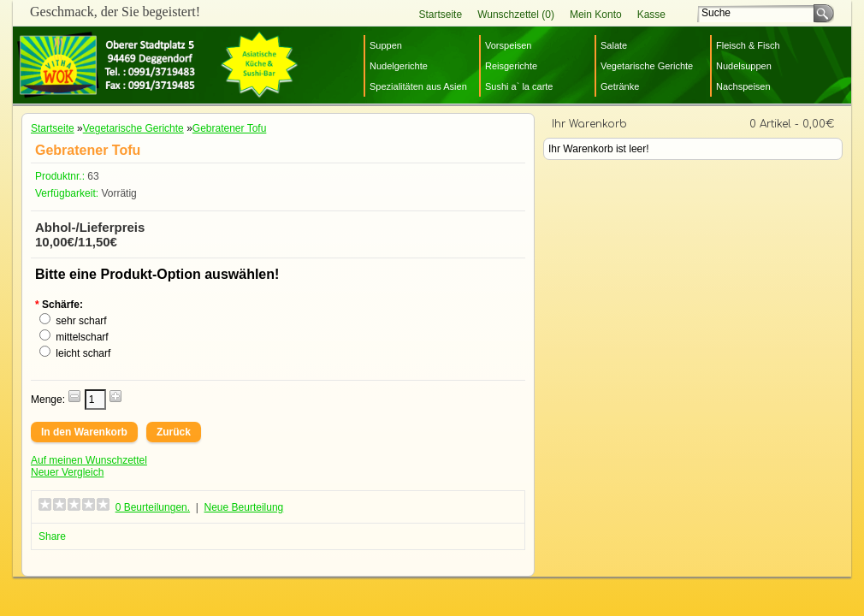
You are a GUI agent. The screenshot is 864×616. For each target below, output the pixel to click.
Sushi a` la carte (519, 86)
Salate (614, 45)
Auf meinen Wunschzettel (89, 460)
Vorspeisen (508, 45)
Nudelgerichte (399, 66)
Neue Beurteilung (244, 507)
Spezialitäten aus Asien (418, 86)
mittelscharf (82, 337)
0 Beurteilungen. (153, 507)
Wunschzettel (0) (516, 15)
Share (52, 536)
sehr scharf (81, 321)
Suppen (386, 45)
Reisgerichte (511, 66)
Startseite (440, 15)
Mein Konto (596, 15)
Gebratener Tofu (230, 128)
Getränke (620, 86)
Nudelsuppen (744, 66)
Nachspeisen (743, 86)
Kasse (651, 15)
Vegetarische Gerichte (647, 66)
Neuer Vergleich (67, 472)
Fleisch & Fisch (748, 45)
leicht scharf (83, 353)
